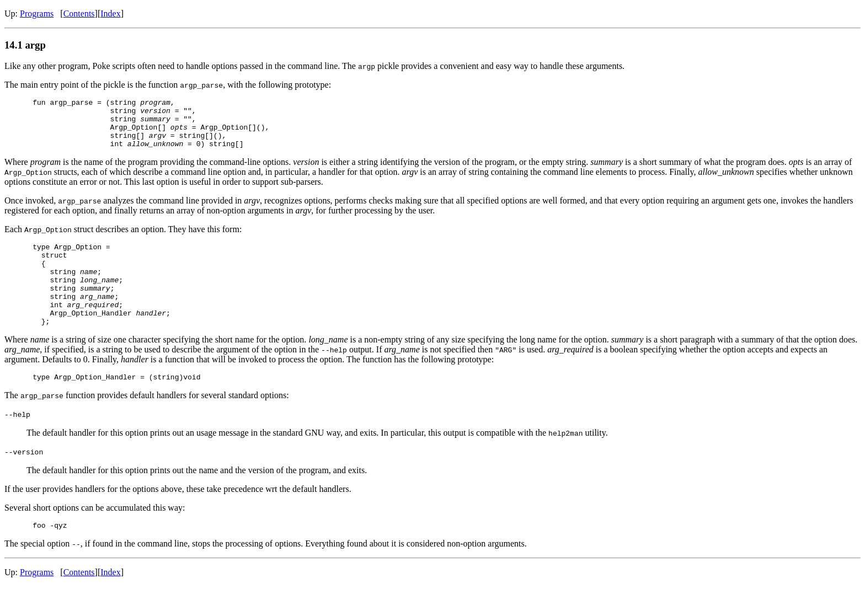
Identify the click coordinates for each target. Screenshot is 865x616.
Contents (79, 14)
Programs (37, 14)
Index (110, 14)
